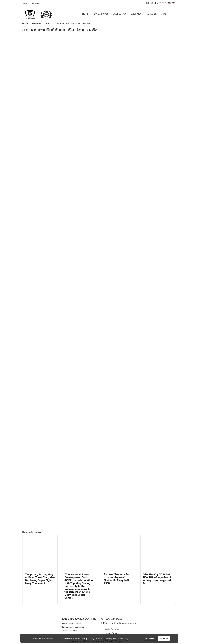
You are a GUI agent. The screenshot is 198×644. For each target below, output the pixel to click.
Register (36, 3)
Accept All (164, 638)
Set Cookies (150, 638)
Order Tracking (112, 629)
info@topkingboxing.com (123, 623)
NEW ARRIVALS (101, 14)
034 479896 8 (114, 619)
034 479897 (156, 3)
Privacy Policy (106, 638)
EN (172, 3)
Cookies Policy (122, 638)
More (163, 14)
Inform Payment (112, 633)
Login (26, 3)
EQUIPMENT (137, 14)
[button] (172, 14)
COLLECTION (120, 14)
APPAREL (152, 14)
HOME (85, 14)
